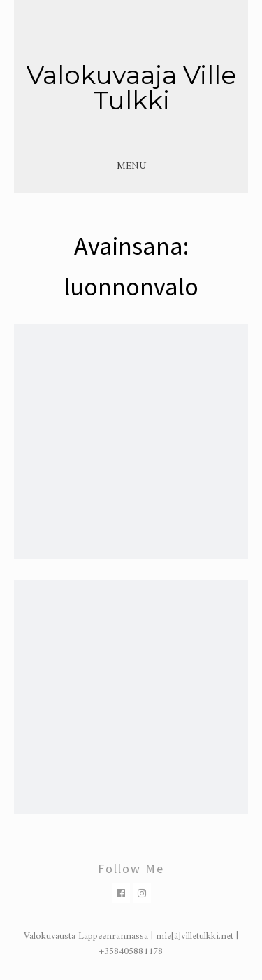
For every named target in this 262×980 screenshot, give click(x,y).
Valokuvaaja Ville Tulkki (131, 87)
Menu (131, 166)
